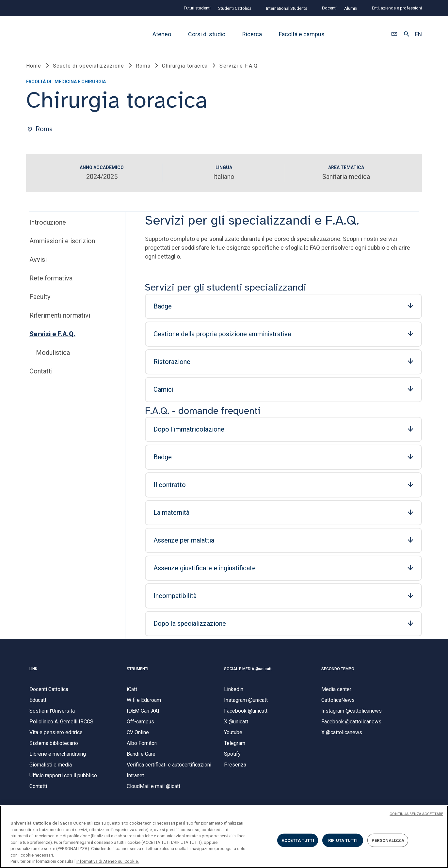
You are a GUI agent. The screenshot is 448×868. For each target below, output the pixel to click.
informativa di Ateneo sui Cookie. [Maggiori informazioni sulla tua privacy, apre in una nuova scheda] (108, 861)
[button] (394, 34)
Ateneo (162, 34)
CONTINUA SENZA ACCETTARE (416, 814)
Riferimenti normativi (60, 317)
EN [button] (418, 34)
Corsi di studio (207, 34)
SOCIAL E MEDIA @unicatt (248, 671)
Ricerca (252, 34)
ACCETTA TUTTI (298, 840)
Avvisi (38, 261)
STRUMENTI (137, 671)
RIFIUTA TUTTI (343, 840)
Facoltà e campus (302, 34)
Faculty (40, 299)
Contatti (41, 373)
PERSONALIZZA (388, 840)
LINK (33, 671)
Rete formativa (51, 280)
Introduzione (48, 224)
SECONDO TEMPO (338, 671)
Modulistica (53, 355)
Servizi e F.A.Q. (52, 336)
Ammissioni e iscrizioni (63, 243)
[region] (224, 837)
